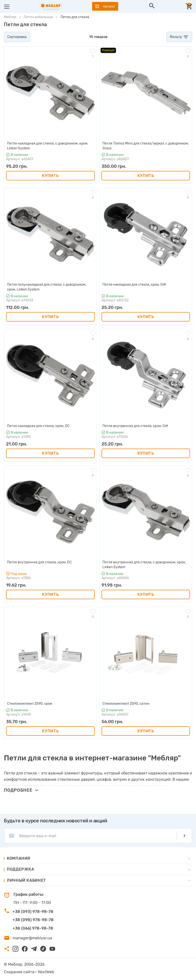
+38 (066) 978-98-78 (33, 928)
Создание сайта (19, 972)
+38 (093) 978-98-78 (33, 912)
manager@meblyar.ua (32, 938)
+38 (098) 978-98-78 (33, 920)
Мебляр (10, 17)
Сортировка (17, 37)
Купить (50, 176)
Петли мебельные (38, 17)
